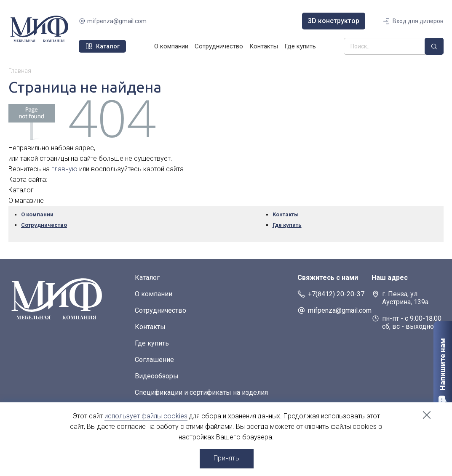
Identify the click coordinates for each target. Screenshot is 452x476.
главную (64, 169)
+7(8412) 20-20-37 (336, 294)
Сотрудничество (219, 46)
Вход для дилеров (418, 21)
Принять (226, 458)
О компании (171, 46)
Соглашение (154, 360)
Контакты (264, 46)
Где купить (300, 46)
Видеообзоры (157, 376)
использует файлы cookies (146, 416)
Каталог (147, 278)
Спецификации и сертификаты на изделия (201, 392)
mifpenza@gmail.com (117, 21)
